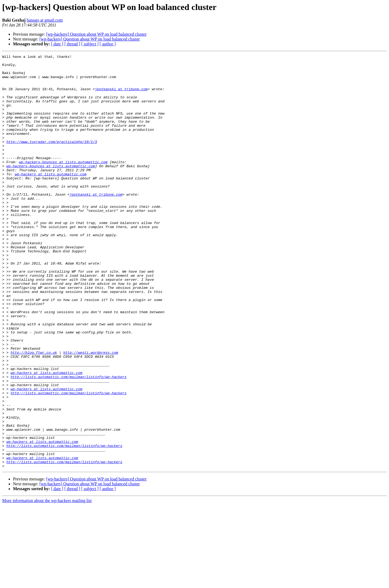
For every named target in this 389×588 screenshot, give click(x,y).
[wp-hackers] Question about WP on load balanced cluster (96, 34)
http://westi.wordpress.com (91, 412)
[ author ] (108, 44)
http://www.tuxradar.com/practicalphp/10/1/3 (52, 159)
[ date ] (57, 44)
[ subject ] (90, 44)
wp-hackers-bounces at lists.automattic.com (63, 184)
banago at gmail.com (45, 20)
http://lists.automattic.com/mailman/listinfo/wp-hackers (68, 442)
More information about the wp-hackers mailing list (47, 583)
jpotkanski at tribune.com (121, 96)
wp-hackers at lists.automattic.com (51, 198)
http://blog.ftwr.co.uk (34, 412)
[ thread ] (72, 44)
